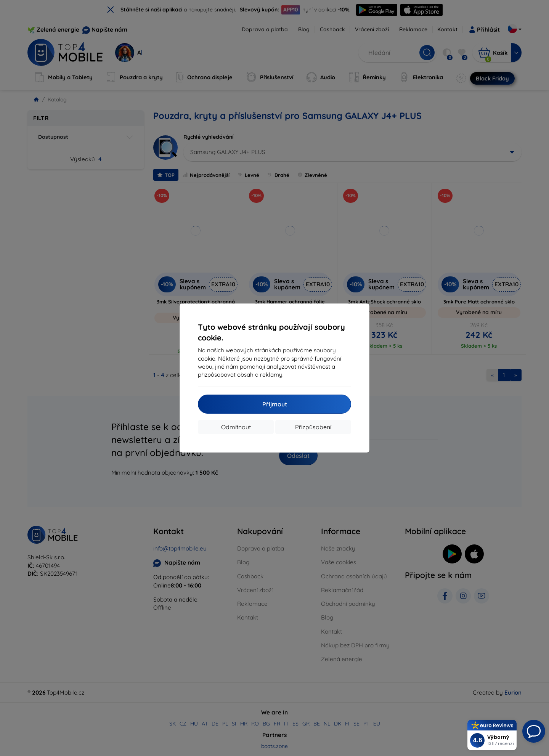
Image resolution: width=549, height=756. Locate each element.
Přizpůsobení (313, 427)
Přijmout (275, 404)
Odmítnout (236, 427)
